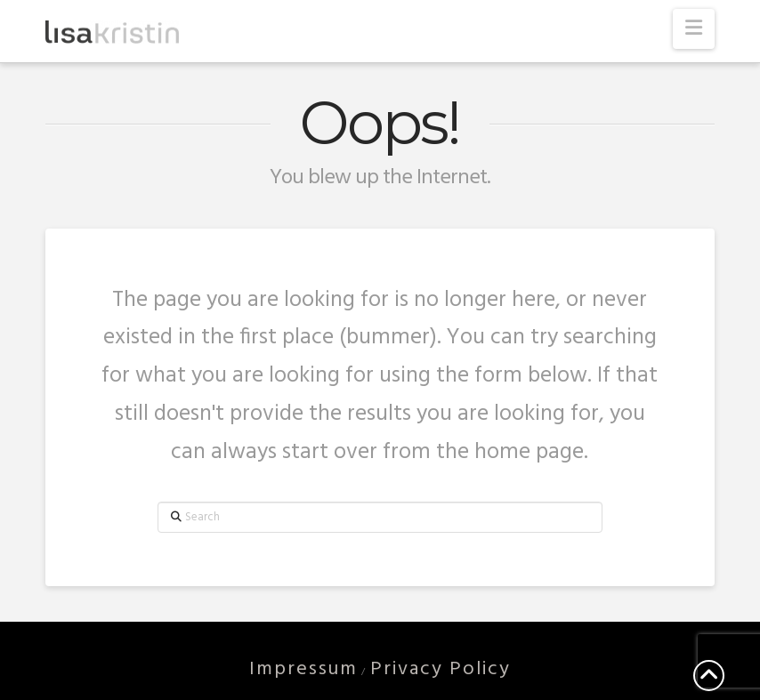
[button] (694, 29)
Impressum (303, 669)
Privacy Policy (441, 669)
